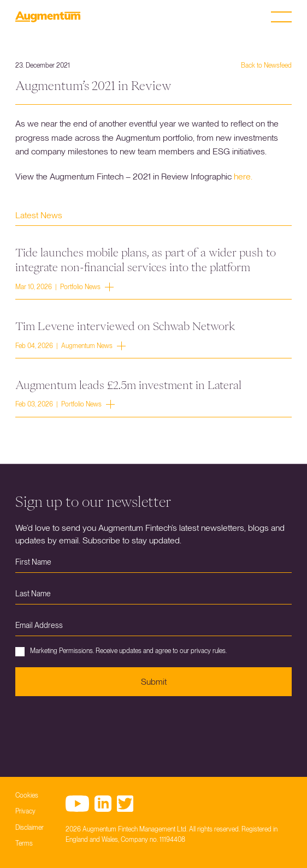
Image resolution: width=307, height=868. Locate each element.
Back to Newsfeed (266, 65)
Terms (24, 843)
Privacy (25, 811)
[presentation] (98, 728)
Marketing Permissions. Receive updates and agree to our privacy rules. (121, 652)
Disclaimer (29, 828)
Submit (154, 682)
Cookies (27, 795)
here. (243, 176)
